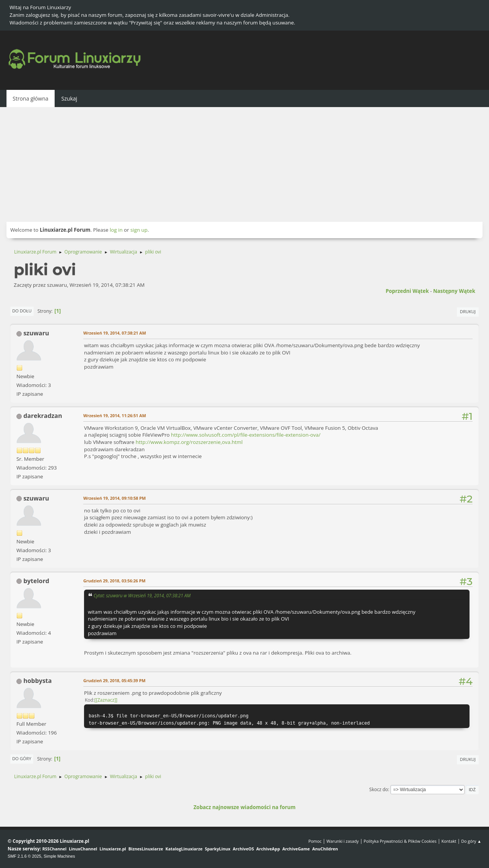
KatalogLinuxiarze (184, 849)
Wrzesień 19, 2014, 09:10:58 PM (114, 498)
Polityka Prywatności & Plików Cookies (400, 841)
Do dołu (22, 311)
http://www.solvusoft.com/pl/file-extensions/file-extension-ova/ (246, 435)
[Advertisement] (244, 164)
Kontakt (449, 841)
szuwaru (36, 333)
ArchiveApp (268, 849)
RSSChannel (54, 849)
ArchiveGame (296, 849)
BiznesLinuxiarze (146, 849)
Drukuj (468, 311)
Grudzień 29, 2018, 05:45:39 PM (114, 680)
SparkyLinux (218, 849)
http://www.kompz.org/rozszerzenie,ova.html (189, 442)
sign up (139, 230)
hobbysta (37, 681)
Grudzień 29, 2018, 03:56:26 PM (114, 581)
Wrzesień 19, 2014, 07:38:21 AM (115, 333)
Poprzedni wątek (407, 291)
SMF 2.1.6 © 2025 (24, 856)
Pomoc (315, 841)
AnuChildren (325, 849)
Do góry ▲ (471, 841)
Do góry (22, 758)
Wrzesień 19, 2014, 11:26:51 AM (115, 415)
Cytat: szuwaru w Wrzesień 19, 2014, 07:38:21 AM (142, 595)
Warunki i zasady (343, 841)
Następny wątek (454, 291)
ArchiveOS (243, 849)
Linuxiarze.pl (113, 849)
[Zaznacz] (106, 700)
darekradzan (43, 416)
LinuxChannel (83, 849)
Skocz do (379, 789)
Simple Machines (59, 856)
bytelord (36, 581)
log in (116, 230)
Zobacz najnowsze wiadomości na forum (244, 807)
